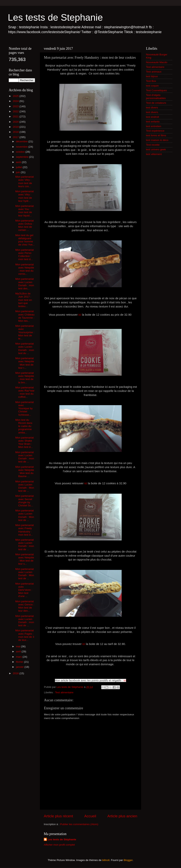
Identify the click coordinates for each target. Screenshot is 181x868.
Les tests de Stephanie (55, 17)
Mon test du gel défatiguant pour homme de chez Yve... (25, 240)
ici (80, 315)
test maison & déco (157, 140)
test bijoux (152, 76)
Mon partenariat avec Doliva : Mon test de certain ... (25, 225)
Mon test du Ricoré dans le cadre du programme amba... (24, 426)
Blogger (128, 860)
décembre (22, 141)
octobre (21, 152)
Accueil (90, 816)
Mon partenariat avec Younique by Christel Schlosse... (25, 408)
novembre (22, 147)
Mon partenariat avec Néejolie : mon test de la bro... (25, 378)
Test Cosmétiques (156, 90)
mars (19, 657)
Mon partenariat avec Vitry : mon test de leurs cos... (25, 182)
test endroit (152, 117)
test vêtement (154, 154)
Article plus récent (58, 816)
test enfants (153, 122)
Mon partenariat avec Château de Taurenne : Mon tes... (25, 316)
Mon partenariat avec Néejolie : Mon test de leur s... (25, 559)
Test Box (151, 81)
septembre (23, 157)
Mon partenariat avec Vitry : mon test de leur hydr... (25, 196)
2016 (16, 673)
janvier (20, 667)
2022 (16, 111)
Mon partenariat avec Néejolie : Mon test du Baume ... (25, 472)
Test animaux (154, 72)
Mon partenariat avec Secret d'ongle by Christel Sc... (25, 501)
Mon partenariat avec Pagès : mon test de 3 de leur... (25, 635)
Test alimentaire (64, 692)
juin (18, 172)
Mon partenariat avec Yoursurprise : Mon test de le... (25, 332)
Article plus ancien (122, 816)
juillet (19, 167)
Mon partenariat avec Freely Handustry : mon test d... (25, 530)
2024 (16, 101)
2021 (16, 116)
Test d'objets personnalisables (156, 97)
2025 (16, 96)
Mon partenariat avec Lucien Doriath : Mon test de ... (25, 486)
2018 (16, 132)
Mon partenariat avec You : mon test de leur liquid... (25, 211)
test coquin (152, 86)
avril (19, 651)
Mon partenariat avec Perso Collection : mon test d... (25, 255)
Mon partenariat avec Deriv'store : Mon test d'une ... (25, 590)
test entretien (154, 126)
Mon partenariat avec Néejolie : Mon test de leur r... (25, 363)
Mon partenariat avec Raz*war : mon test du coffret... (25, 392)
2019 (16, 127)
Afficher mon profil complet (59, 845)
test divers (152, 108)
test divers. (152, 112)
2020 (16, 122)
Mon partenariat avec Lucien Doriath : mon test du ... (25, 348)
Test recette (153, 145)
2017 (16, 137)
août (19, 162)
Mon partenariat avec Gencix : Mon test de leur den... (25, 606)
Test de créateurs (156, 103)
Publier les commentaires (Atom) (79, 824)
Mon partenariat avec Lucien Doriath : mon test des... (25, 284)
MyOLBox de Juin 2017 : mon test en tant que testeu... (24, 300)
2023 (16, 106)
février (20, 662)
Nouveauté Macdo (157, 62)
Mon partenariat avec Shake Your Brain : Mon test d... (25, 442)
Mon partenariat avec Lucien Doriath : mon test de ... (25, 457)
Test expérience (155, 131)
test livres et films (156, 135)
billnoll (106, 860)
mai (18, 646)
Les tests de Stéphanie (62, 839)
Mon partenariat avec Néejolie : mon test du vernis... (25, 269)
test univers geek (156, 149)
